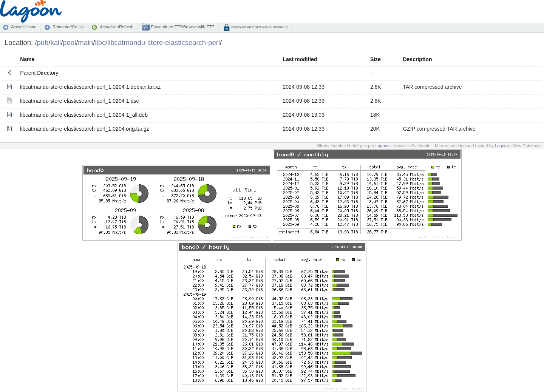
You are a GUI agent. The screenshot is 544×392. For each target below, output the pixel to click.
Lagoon (383, 146)
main (85, 42)
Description (417, 59)
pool (69, 42)
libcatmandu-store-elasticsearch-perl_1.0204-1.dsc (79, 101)
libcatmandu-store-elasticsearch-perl (164, 42)
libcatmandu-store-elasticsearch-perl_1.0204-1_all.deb (84, 115)
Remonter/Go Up (68, 27)
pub (42, 42)
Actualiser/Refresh (117, 27)
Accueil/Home (24, 27)
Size (376, 59)
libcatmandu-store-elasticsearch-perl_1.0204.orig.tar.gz (85, 129)
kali (56, 42)
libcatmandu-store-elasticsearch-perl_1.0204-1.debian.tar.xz (90, 87)
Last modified (300, 59)
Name (27, 59)
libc (100, 42)
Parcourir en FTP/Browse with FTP (182, 27)
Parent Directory (39, 73)
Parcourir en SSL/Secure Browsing (259, 27)
